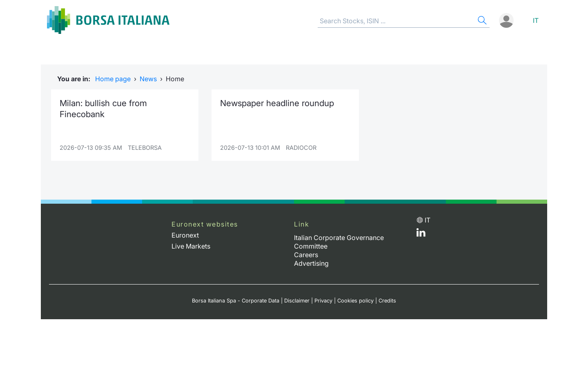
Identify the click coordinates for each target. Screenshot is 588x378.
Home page (113, 79)
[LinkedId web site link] (421, 234)
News (148, 79)
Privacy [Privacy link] (323, 301)
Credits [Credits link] (387, 301)
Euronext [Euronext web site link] (185, 235)
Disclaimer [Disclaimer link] (297, 301)
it (536, 20)
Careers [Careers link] (306, 255)
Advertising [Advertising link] (311, 263)
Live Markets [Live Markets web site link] (191, 246)
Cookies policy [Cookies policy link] (355, 301)
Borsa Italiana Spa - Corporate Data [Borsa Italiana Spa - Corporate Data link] (236, 301)
